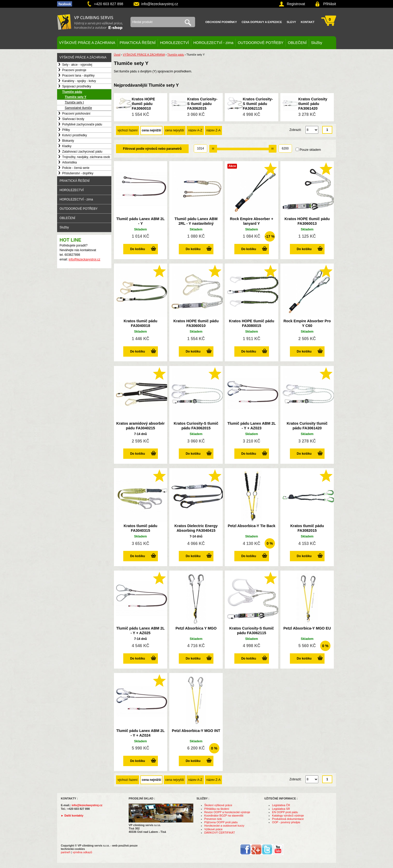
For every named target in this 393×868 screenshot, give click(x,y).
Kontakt (308, 22)
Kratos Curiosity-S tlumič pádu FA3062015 (202, 104)
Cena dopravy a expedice (262, 22)
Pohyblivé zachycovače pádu (82, 124)
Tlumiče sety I (74, 102)
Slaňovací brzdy (73, 119)
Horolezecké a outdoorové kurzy (224, 826)
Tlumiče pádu (72, 92)
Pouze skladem (310, 150)
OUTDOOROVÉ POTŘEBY (261, 43)
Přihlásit (330, 4)
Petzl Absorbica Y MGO (196, 628)
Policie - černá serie (76, 168)
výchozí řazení (128, 130)
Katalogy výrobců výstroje (288, 815)
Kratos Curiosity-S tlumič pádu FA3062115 (258, 104)
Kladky (67, 146)
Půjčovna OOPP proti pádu (221, 822)
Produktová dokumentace (288, 819)
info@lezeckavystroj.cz (160, 4)
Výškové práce (214, 829)
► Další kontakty (72, 815)
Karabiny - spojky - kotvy (79, 81)
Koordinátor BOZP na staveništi (224, 815)
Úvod (117, 55)
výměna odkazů (82, 852)
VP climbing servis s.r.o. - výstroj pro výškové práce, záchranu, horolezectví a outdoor (90, 22)
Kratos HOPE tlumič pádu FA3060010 (143, 104)
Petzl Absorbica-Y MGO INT (196, 731)
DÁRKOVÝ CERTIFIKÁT (220, 833)
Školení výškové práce (218, 805)
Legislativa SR (281, 809)
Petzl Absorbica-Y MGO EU (307, 628)
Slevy (291, 22)
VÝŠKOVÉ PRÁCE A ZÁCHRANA (87, 43)
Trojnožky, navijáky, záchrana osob (86, 157)
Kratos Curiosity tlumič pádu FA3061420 (313, 104)
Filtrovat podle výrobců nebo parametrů (152, 149)
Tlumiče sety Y (76, 97)
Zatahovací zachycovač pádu (82, 152)
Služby (317, 43)
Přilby (66, 130)
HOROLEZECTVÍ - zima (213, 43)
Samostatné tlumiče (78, 108)
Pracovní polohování (76, 114)
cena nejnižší (152, 130)
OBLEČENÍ (297, 43)
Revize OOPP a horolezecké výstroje (227, 812)
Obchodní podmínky (221, 22)
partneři (66, 852)
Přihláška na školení (217, 809)
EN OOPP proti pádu (285, 812)
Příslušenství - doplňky (78, 173)
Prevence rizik (213, 819)
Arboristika (70, 162)
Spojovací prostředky (77, 86)
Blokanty (68, 141)
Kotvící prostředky (75, 135)
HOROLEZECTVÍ (174, 43)
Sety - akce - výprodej (77, 65)
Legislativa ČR (281, 805)
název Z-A (214, 130)
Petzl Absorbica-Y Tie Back (252, 526)
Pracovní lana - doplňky (78, 76)
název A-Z (195, 130)
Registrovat (296, 4)
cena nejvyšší (175, 130)
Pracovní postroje (74, 70)
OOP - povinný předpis (286, 822)
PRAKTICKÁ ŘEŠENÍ (138, 43)
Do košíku (138, 249)
